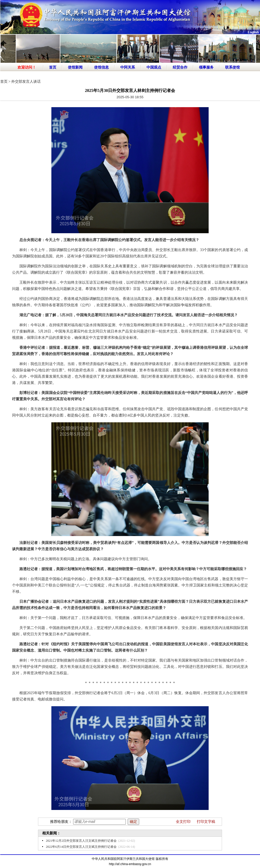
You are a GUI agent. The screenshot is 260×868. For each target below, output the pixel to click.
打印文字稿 (206, 822)
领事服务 (206, 67)
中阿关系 (128, 67)
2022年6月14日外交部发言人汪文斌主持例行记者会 (81, 847)
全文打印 (183, 822)
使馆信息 (101, 67)
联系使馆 (232, 67)
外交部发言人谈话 (26, 82)
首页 (53, 67)
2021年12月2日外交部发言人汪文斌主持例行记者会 (81, 841)
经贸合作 (180, 67)
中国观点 (154, 67)
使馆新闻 (75, 67)
